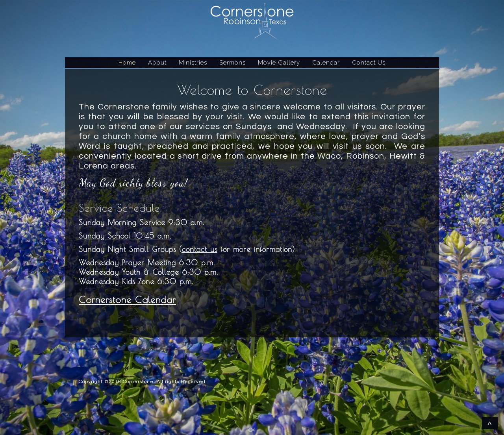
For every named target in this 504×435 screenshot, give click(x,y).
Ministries (193, 63)
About (157, 63)
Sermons (233, 63)
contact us (200, 249)
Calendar (326, 63)
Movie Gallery (279, 63)
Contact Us (369, 63)
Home (127, 63)
